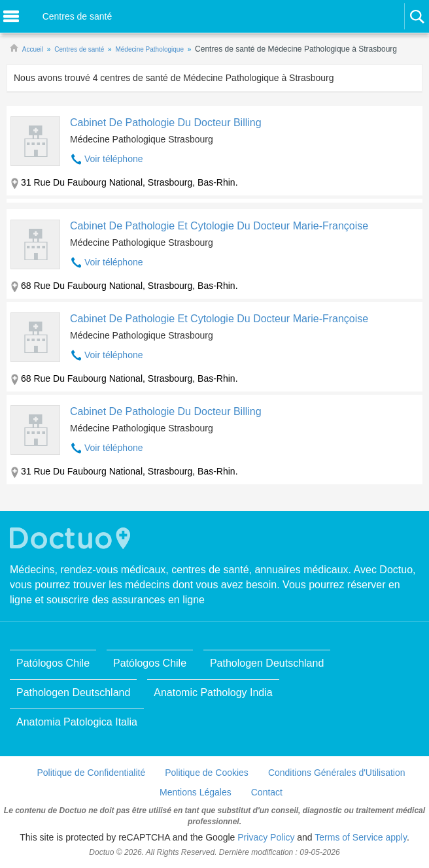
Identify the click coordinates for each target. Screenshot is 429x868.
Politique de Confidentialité (91, 773)
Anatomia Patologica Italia (77, 722)
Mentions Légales (196, 792)
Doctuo (72, 538)
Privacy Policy (266, 837)
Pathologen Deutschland (267, 663)
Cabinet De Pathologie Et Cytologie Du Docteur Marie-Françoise (219, 226)
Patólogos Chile (53, 663)
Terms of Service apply (361, 837)
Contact (267, 792)
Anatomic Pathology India (213, 693)
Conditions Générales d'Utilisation (337, 773)
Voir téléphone (114, 159)
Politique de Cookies (207, 773)
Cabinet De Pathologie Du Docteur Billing (166, 123)
